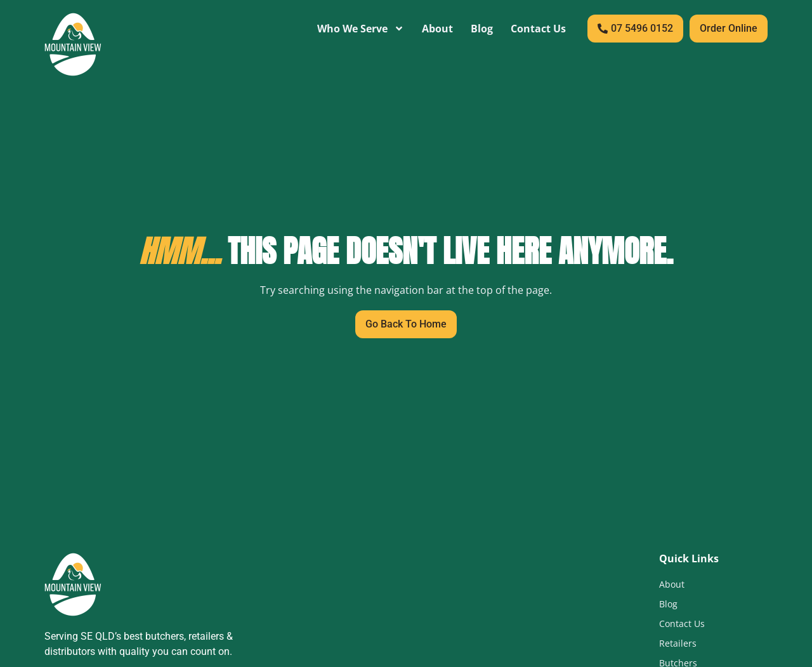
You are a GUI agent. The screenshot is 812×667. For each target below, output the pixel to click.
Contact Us (538, 29)
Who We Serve (361, 29)
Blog (482, 29)
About (437, 29)
